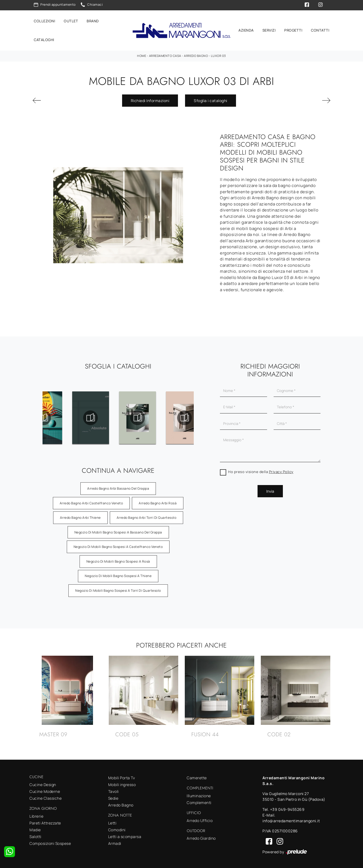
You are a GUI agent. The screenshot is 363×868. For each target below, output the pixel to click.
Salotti (35, 834)
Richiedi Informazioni (150, 98)
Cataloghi (44, 39)
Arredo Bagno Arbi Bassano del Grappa (118, 486)
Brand (93, 20)
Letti (112, 821)
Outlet (71, 20)
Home (142, 53)
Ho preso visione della (261, 469)
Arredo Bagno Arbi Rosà (158, 500)
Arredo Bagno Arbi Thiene (80, 515)
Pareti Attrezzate (45, 821)
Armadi (115, 841)
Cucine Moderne (45, 789)
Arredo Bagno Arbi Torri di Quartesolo (147, 515)
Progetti (293, 29)
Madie (35, 827)
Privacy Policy (281, 469)
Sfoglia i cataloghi (211, 98)
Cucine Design (43, 782)
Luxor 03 (218, 53)
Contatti (320, 29)
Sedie (113, 796)
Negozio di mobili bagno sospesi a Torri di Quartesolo (118, 588)
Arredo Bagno (196, 53)
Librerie (36, 814)
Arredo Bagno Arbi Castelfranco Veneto (91, 500)
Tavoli (114, 789)
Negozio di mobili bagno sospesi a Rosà (118, 559)
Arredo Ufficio (200, 818)
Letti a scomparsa (125, 834)
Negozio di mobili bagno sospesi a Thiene (118, 573)
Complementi (199, 800)
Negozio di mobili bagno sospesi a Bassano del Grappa (118, 530)
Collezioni (44, 20)
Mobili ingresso (122, 782)
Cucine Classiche (46, 796)
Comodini (117, 827)
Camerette (197, 775)
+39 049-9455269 (287, 807)
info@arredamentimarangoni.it (291, 818)
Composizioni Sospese (50, 841)
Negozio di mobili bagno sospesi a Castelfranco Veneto (118, 544)
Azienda (246, 29)
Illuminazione (199, 793)
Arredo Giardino (201, 836)
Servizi (269, 29)
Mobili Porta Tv (122, 775)
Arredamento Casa (165, 53)
